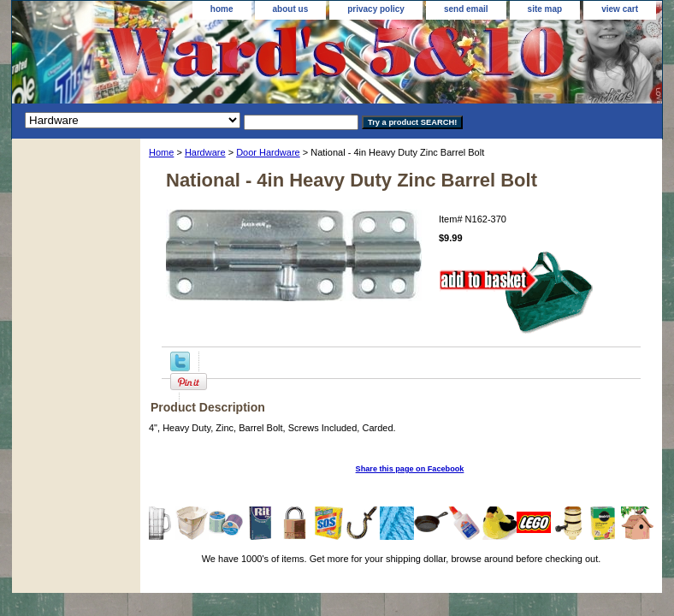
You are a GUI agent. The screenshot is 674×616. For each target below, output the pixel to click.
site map (545, 9)
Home (161, 152)
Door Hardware (268, 152)
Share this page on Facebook (410, 469)
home (222, 9)
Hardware (205, 152)
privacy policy (376, 9)
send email (466, 9)
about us (291, 9)
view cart (620, 9)
